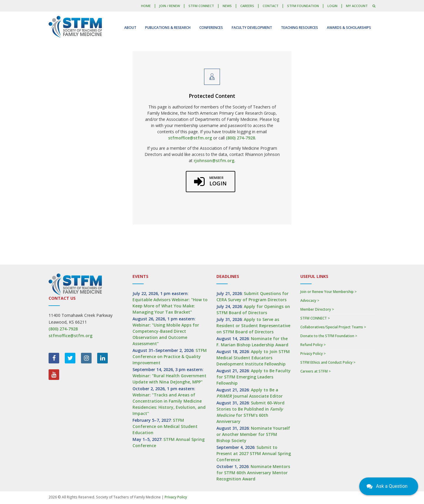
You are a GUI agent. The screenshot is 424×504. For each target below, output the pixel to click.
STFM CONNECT (201, 6)
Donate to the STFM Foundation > (329, 336)
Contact (271, 6)
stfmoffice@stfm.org (190, 138)
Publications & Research (168, 28)
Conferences (211, 28)
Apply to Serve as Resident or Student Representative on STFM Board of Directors (253, 326)
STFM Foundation (303, 6)
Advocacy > (310, 300)
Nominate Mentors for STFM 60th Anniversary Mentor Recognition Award (253, 473)
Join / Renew (169, 6)
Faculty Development (252, 28)
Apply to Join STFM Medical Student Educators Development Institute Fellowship (253, 358)
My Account (357, 6)
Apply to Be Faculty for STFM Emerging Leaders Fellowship (254, 377)
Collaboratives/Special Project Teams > (333, 327)
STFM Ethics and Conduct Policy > (328, 362)
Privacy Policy (176, 497)
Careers (247, 6)
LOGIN (332, 6)
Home (146, 6)
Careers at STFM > (315, 371)
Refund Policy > (313, 345)
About (130, 28)
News (227, 6)
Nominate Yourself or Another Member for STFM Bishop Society (253, 434)
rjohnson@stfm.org (214, 160)
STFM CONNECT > (315, 318)
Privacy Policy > (313, 354)
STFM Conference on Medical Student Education (165, 426)
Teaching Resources (299, 28)
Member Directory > (317, 309)
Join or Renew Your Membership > (328, 292)
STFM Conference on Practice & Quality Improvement (170, 356)
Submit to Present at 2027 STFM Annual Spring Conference (254, 453)
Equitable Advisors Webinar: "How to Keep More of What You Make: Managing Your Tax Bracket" (170, 306)
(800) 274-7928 (240, 138)
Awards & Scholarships (349, 28)
